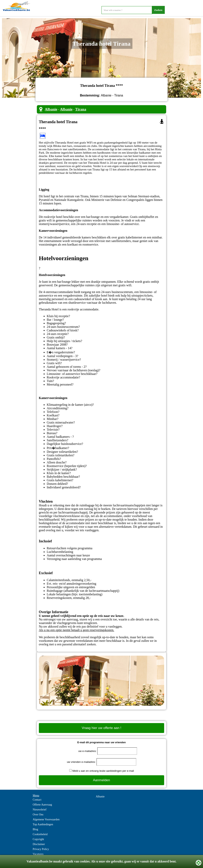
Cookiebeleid (40, 834)
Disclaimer (39, 844)
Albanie (51, 109)
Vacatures (38, 854)
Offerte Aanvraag (42, 805)
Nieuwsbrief (40, 810)
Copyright (38, 839)
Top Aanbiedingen (43, 824)
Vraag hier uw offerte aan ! (101, 728)
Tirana (81, 109)
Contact (37, 800)
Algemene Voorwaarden (46, 819)
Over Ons (38, 815)
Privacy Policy (41, 849)
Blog (35, 829)
